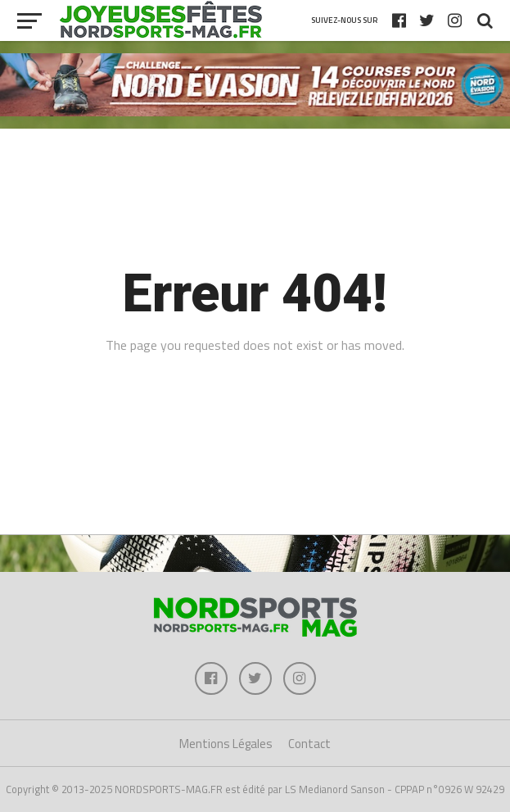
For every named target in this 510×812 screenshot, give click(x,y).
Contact (309, 744)
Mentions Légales (226, 744)
